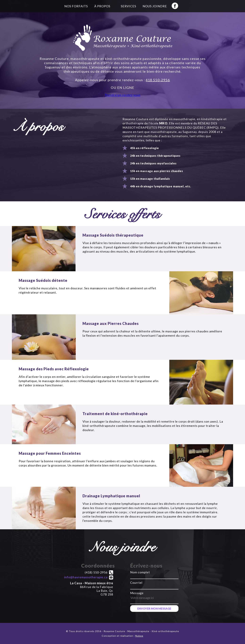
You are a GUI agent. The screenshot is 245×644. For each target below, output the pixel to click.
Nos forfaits (76, 6)
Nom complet (140, 572)
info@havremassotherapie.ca (86, 577)
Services (128, 6)
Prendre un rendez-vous (123, 95)
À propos (102, 6)
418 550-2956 (158, 80)
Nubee (139, 636)
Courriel (136, 583)
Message (137, 593)
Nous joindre (155, 6)
